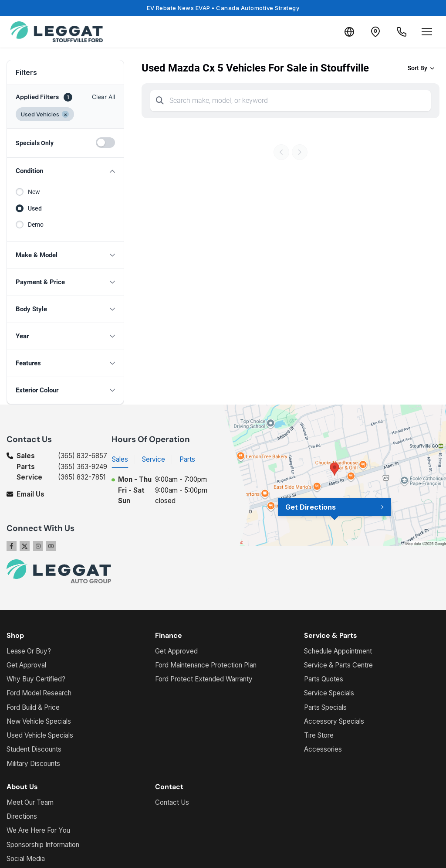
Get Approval (26, 665)
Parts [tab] (187, 459)
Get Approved (176, 651)
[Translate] (349, 32)
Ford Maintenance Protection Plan (206, 665)
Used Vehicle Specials (40, 735)
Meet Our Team (30, 802)
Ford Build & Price (33, 707)
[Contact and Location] (375, 32)
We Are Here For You (38, 830)
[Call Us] (402, 32)
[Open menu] (427, 32)
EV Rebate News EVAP (223, 8)
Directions (22, 816)
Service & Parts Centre (338, 665)
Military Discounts (33, 764)
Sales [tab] (120, 459)
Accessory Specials (334, 721)
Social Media (26, 859)
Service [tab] (154, 459)
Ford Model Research (39, 693)
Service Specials (329, 693)
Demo (36, 225)
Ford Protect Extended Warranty (204, 679)
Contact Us (172, 802)
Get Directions (311, 507)
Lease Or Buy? (29, 651)
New (34, 192)
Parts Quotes (324, 679)
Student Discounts (34, 749)
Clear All (103, 97)
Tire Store (319, 735)
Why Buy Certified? (36, 679)
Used (35, 208)
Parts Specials (325, 707)
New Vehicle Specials (39, 721)
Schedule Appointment (338, 651)
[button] (65, 171)
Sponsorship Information (43, 845)
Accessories (323, 749)
